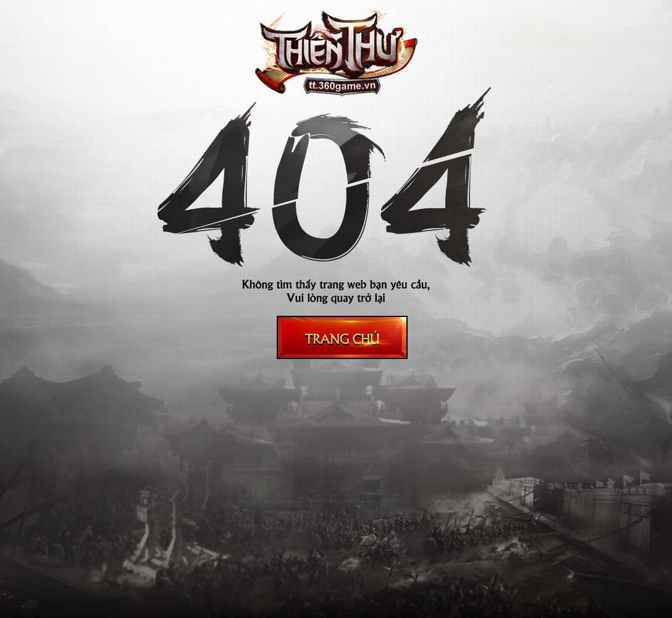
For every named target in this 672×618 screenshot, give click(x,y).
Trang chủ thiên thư (342, 337)
